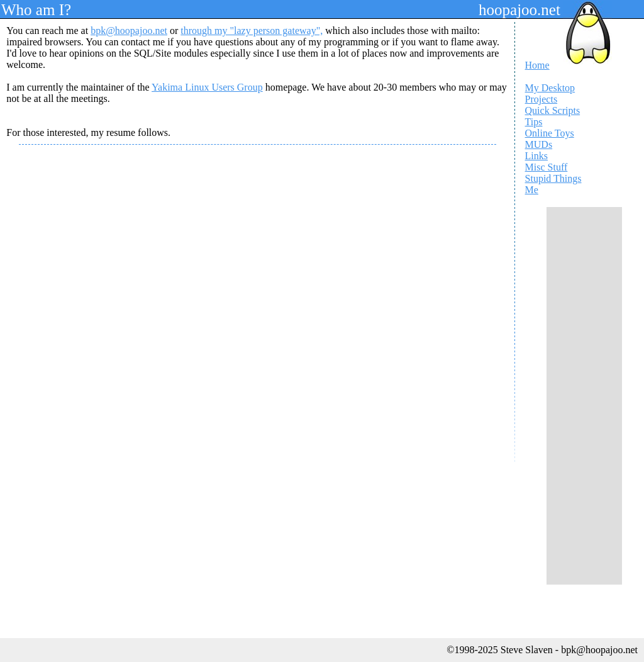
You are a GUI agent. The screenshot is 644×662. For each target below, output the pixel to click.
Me (532, 190)
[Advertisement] (584, 396)
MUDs (539, 144)
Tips (534, 122)
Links (536, 156)
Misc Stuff (547, 167)
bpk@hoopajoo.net (129, 31)
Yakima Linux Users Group (207, 87)
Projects (541, 99)
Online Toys (550, 133)
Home (537, 65)
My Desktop (550, 88)
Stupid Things (553, 178)
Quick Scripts (553, 110)
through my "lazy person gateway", (252, 31)
